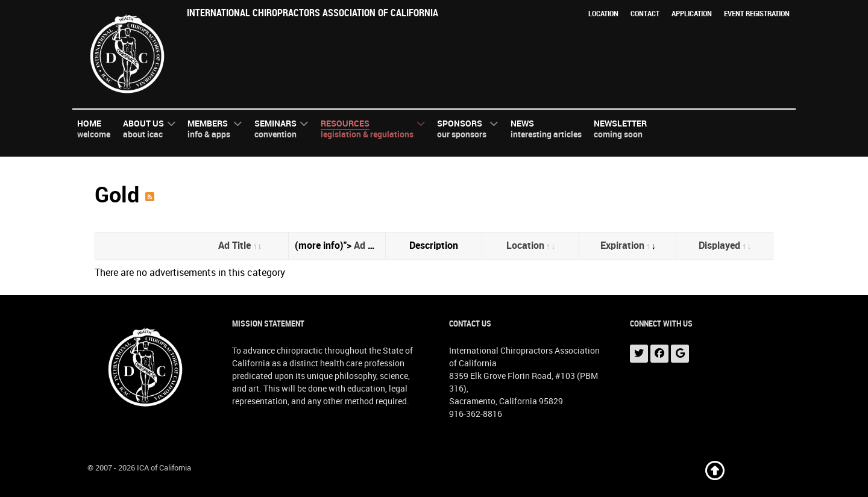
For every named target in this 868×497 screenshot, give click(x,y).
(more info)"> (340, 245)
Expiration (627, 245)
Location (603, 14)
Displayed (725, 245)
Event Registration (757, 14)
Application (692, 14)
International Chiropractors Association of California (313, 13)
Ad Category (382, 245)
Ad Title (240, 245)
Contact (645, 14)
